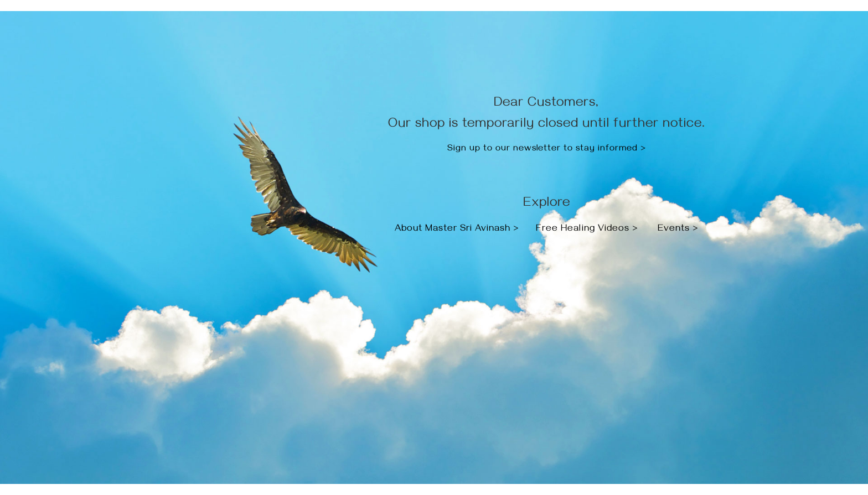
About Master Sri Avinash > (458, 230)
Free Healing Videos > (587, 230)
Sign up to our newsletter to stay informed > (547, 149)
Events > (678, 230)
